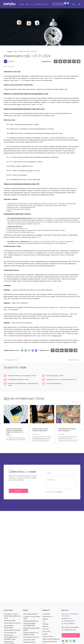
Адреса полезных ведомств (51, 639)
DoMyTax (11, 61)
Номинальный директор (31, 621)
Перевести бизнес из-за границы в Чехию (22, 375)
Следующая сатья (73, 360)
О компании (38, 4)
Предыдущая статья (12, 360)
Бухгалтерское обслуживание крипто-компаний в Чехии (11, 637)
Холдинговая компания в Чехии (18, 379)
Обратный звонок (71, 635)
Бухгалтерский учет (10, 633)
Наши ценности (47, 616)
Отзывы (45, 634)
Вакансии (45, 626)
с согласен (54, 492)
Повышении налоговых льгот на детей (67, 430)
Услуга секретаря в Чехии (55, 375)
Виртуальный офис (29, 642)
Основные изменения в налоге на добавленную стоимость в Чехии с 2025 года (15, 431)
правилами (52, 492)
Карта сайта (46, 631)
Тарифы (22, 4)
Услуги (27, 4)
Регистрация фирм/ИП (54, 383)
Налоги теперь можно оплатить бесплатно (40, 430)
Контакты (46, 4)
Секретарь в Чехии (29, 640)
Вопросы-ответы (48, 636)
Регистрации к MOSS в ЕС (31, 637)
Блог (32, 4)
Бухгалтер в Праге (10, 620)
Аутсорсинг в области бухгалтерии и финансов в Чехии (12, 616)
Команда (45, 624)
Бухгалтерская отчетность (13, 623)
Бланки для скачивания (50, 641)
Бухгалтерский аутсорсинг (12, 630)
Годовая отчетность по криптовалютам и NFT (61, 379)
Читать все (75, 402)
